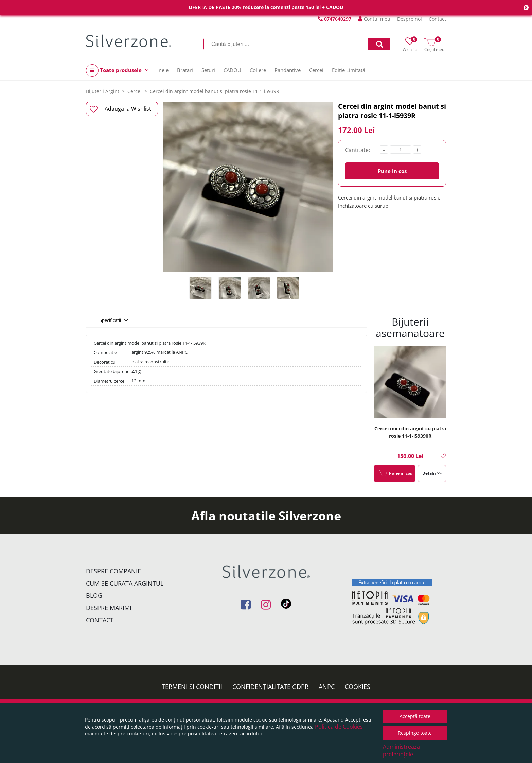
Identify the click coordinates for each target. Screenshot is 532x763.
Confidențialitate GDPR (270, 687)
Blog (94, 595)
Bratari (185, 70)
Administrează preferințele (401, 750)
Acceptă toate (415, 716)
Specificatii (114, 320)
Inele (163, 70)
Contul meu (374, 19)
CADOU (232, 70)
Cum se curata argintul (125, 583)
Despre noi (410, 19)
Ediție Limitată (349, 70)
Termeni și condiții (192, 687)
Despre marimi (109, 608)
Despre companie (113, 571)
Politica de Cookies (339, 727)
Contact (437, 19)
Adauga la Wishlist (120, 109)
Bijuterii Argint (103, 91)
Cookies (358, 687)
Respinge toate (415, 733)
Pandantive (288, 70)
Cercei (316, 70)
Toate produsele (117, 71)
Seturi (208, 70)
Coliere (258, 70)
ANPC (327, 687)
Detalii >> (432, 473)
